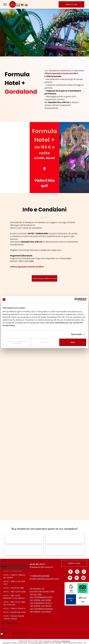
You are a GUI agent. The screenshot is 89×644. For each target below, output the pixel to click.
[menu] (5, 4)
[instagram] (77, 569)
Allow (73, 342)
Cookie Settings (66, 638)
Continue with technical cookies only (16, 342)
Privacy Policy (47, 638)
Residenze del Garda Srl (42, 564)
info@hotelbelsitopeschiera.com (44, 576)
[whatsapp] (84, 569)
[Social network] (70, 575)
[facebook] (70, 569)
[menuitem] (15, 559)
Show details (77, 334)
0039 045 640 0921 (41, 573)
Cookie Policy (56, 638)
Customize (45, 342)
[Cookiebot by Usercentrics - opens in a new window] (76, 299)
